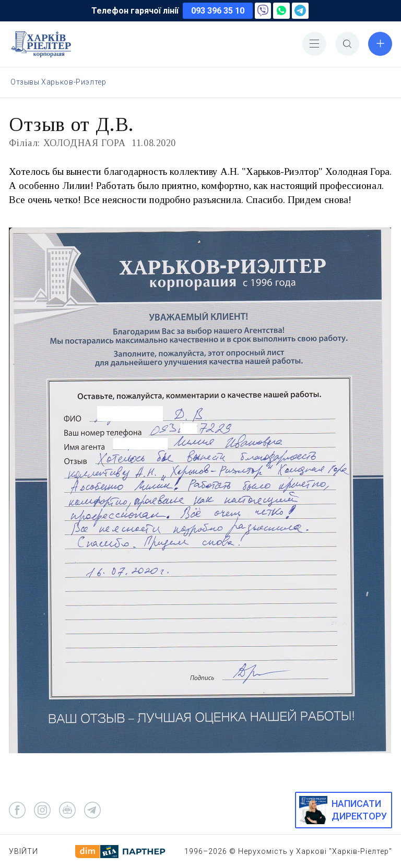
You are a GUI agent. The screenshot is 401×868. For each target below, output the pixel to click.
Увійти (23, 851)
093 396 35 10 (218, 11)
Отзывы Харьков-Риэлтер (58, 82)
